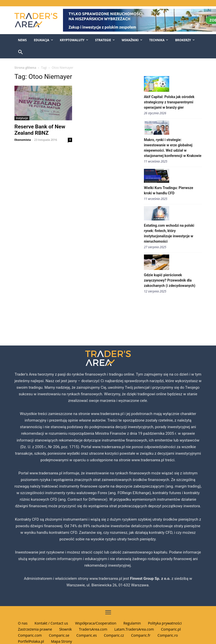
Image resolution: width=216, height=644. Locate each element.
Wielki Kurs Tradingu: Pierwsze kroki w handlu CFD (169, 190)
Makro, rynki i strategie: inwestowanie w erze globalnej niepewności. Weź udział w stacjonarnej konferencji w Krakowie (173, 148)
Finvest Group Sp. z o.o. (151, 579)
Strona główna (25, 68)
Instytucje (22, 118)
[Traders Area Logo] (35, 20)
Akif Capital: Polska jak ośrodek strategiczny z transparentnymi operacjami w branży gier (169, 102)
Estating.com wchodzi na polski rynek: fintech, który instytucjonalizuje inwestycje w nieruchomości (169, 233)
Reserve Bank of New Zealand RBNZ (40, 130)
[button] (20, 52)
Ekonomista (23, 140)
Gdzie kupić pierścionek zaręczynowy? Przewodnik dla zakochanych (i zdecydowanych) (170, 280)
